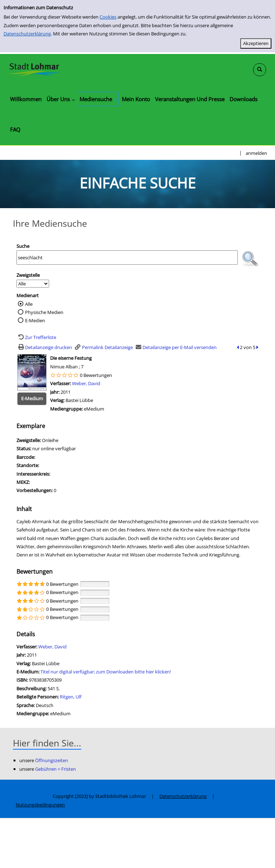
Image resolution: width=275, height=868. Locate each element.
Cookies (108, 17)
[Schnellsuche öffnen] (260, 70)
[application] (61, 99)
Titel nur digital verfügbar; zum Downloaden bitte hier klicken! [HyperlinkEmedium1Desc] (106, 672)
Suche (23, 246)
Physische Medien (44, 312)
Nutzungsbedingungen (40, 805)
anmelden (256, 153)
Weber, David (86, 383)
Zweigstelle (28, 275)
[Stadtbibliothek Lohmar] (34, 69)
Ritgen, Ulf (71, 697)
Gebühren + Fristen (56, 769)
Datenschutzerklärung (27, 34)
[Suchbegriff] (127, 258)
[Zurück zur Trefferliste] (36, 337)
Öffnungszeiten (52, 760)
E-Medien (35, 320)
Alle (29, 304)
